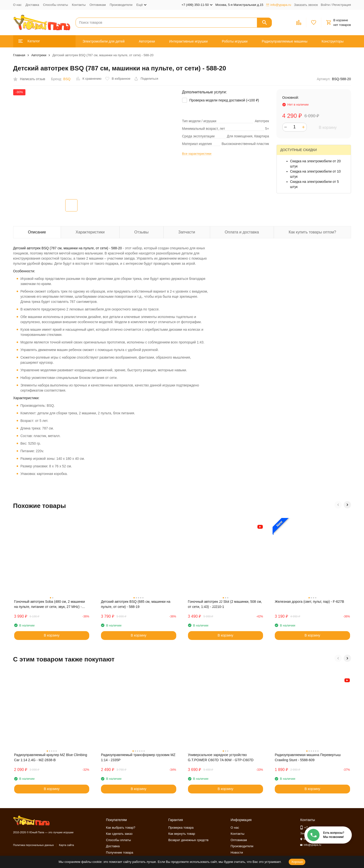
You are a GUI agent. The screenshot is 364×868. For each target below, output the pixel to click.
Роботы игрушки (235, 41)
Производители (121, 5)
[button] (338, 505)
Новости (237, 852)
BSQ (67, 79)
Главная (19, 55)
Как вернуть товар (182, 834)
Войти (325, 5)
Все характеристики (197, 154)
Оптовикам (98, 5)
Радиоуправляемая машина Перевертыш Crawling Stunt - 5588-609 (308, 757)
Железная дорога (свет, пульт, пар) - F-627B (309, 602)
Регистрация (342, 5)
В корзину (328, 127)
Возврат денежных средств (188, 840)
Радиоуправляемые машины (285, 41)
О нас (17, 5)
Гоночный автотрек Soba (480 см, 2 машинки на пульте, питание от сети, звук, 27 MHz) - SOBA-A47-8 (50, 604)
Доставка (32, 5)
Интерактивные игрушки (188, 41)
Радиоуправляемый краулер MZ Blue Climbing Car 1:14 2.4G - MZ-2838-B (51, 757)
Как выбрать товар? (121, 828)
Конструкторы (333, 41)
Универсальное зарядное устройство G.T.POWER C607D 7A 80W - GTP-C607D (221, 757)
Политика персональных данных (34, 845)
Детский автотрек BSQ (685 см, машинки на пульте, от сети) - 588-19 (136, 604)
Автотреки (147, 41)
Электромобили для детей (104, 41)
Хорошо (297, 862)
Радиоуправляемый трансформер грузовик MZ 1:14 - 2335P (138, 757)
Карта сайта (66, 845)
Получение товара (120, 852)
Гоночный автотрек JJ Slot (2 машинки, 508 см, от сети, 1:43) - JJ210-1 (225, 604)
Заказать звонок (306, 5)
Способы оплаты (55, 5)
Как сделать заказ (119, 834)
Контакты (79, 5)
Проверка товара (181, 828)
